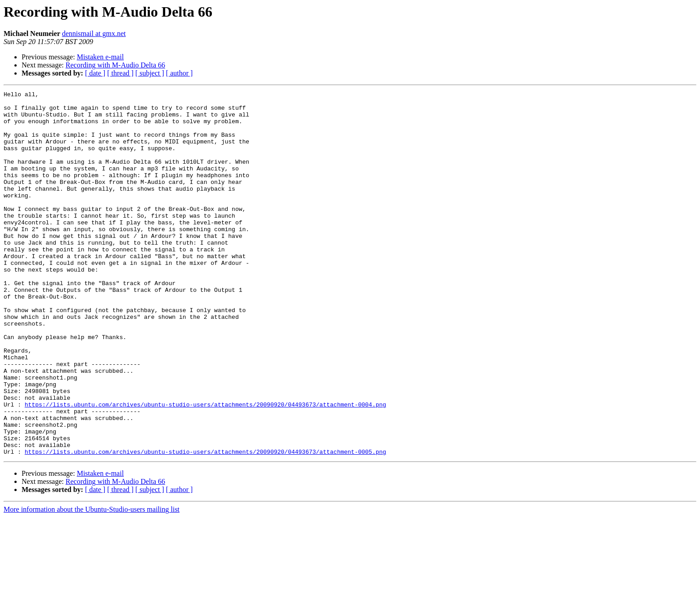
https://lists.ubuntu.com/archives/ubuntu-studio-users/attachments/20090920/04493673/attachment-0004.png (205, 468)
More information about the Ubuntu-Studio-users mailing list (92, 582)
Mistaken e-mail (100, 57)
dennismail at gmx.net (94, 34)
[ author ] (179, 73)
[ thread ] (120, 73)
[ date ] (95, 73)
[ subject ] (150, 73)
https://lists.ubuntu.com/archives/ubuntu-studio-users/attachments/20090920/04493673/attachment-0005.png (205, 524)
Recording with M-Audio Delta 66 (115, 65)
